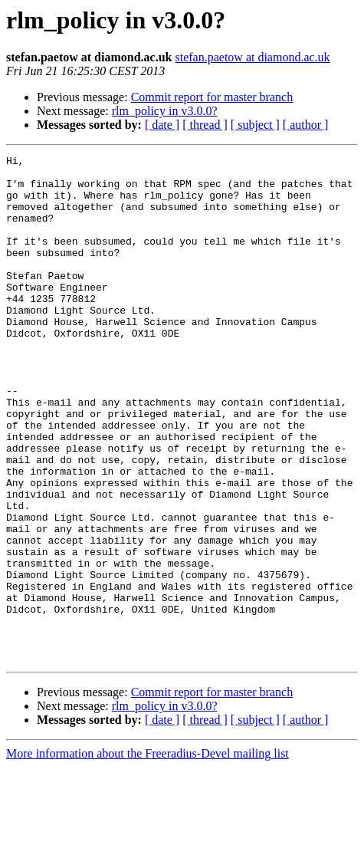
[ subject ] (255, 125)
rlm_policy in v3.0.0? (165, 111)
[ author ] (306, 125)
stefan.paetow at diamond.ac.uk (252, 57)
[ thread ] (205, 125)
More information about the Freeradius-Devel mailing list (148, 855)
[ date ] (162, 125)
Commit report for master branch (212, 97)
